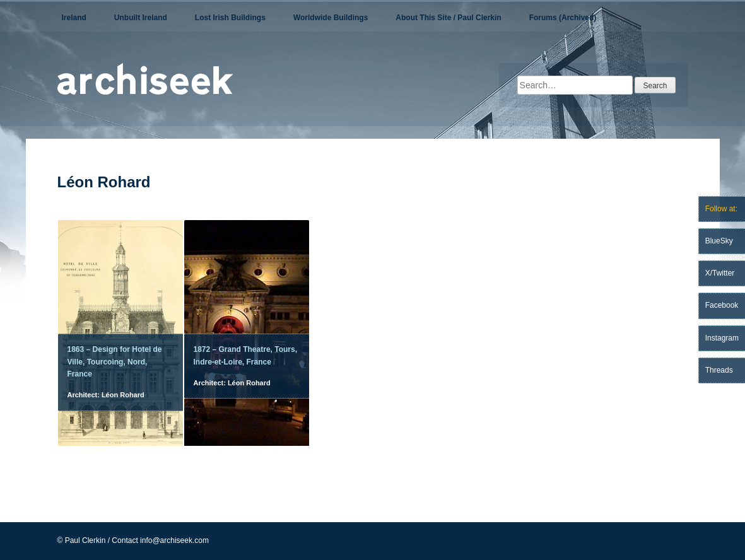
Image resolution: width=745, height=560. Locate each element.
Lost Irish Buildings (230, 18)
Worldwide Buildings (331, 18)
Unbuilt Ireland (141, 18)
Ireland (74, 18)
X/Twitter (720, 273)
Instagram (722, 338)
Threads (719, 370)
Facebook (722, 305)
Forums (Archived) (563, 18)
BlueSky (719, 241)
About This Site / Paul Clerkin (448, 18)
